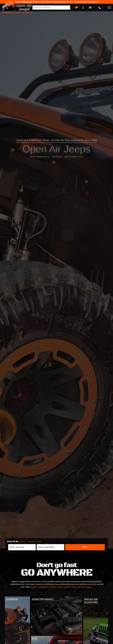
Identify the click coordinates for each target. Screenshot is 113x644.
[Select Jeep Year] (22, 547)
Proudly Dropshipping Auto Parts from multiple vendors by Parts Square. (61, 587)
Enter (85, 547)
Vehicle (23, 541)
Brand (39, 541)
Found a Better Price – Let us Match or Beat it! (75, 2)
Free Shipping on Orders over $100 (33, 2)
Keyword (31, 541)
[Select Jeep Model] (50, 547)
